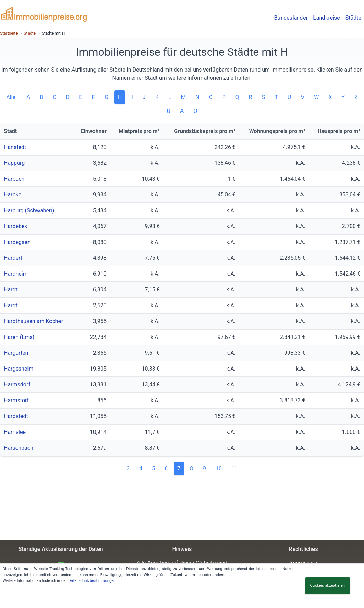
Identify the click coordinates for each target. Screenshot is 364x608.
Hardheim (16, 274)
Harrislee (15, 432)
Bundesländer (291, 18)
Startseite (9, 33)
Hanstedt (15, 147)
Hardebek (15, 226)
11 (234, 468)
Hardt (11, 290)
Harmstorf (16, 400)
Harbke (13, 195)
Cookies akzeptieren (328, 585)
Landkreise (327, 18)
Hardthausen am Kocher (33, 321)
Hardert (13, 258)
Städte (353, 18)
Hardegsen (17, 242)
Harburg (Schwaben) (29, 210)
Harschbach (19, 448)
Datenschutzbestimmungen (92, 581)
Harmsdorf (17, 385)
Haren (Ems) (19, 337)
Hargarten (16, 353)
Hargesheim (19, 369)
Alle (12, 97)
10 (219, 468)
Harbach (14, 179)
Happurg (14, 163)
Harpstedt (16, 416)
